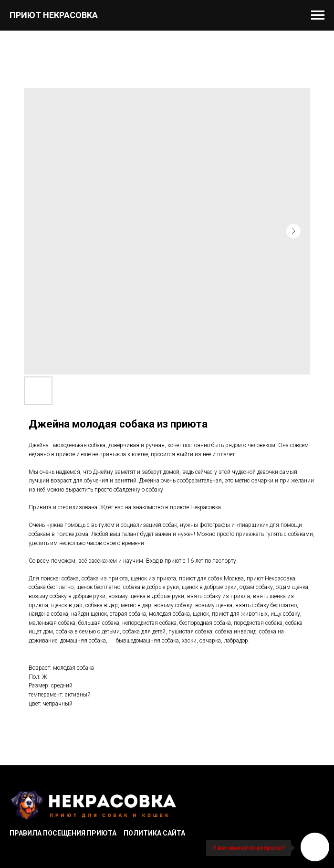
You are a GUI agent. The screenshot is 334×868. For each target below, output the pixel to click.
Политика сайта (154, 833)
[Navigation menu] (318, 15)
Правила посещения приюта (63, 833)
